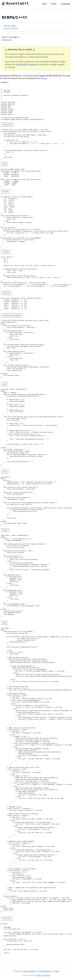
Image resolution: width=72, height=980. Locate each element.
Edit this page (10, 26)
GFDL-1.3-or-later (43, 975)
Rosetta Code (7, 40)
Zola (57, 971)
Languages (65, 4)
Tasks (44, 4)
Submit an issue (11, 28)
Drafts (54, 4)
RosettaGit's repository (27, 64)
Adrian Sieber (29, 971)
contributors (45, 971)
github (44, 78)
